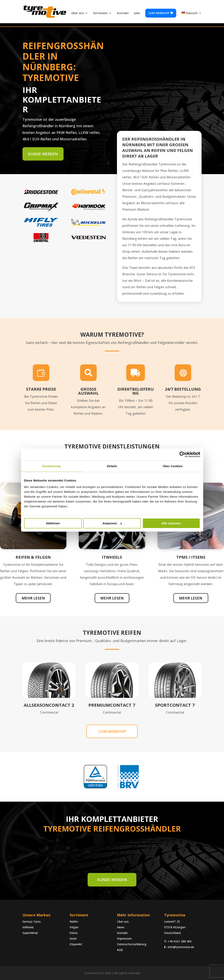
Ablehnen (53, 523)
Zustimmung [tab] (51, 466)
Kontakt (123, 13)
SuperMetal (30, 933)
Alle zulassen (171, 523)
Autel (73, 938)
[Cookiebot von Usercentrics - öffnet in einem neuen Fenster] (182, 454)
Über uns (77, 13)
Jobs (137, 13)
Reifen (74, 922)
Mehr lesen (33, 598)
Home (62, 13)
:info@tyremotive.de (181, 947)
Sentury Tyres (32, 922)
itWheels (28, 927)
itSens (74, 933)
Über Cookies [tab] (173, 466)
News (121, 927)
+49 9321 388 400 (180, 941)
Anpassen (112, 523)
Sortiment (100, 13)
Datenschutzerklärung (132, 944)
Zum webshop (161, 13)
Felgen (74, 927)
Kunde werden (43, 154)
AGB (120, 950)
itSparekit (76, 944)
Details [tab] (112, 466)
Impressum (124, 938)
